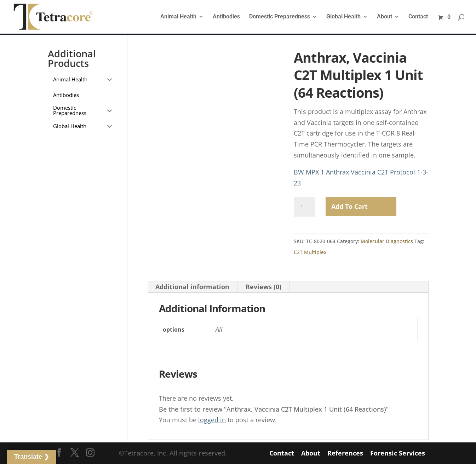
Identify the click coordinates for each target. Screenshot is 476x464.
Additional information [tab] (192, 287)
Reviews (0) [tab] (263, 287)
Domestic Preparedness (280, 17)
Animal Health (178, 17)
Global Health (343, 17)
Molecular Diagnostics (387, 241)
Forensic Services (398, 453)
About (385, 17)
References (345, 453)
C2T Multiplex (310, 252)
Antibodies (226, 17)
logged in (212, 420)
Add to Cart (349, 206)
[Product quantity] (304, 207)
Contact (418, 17)
